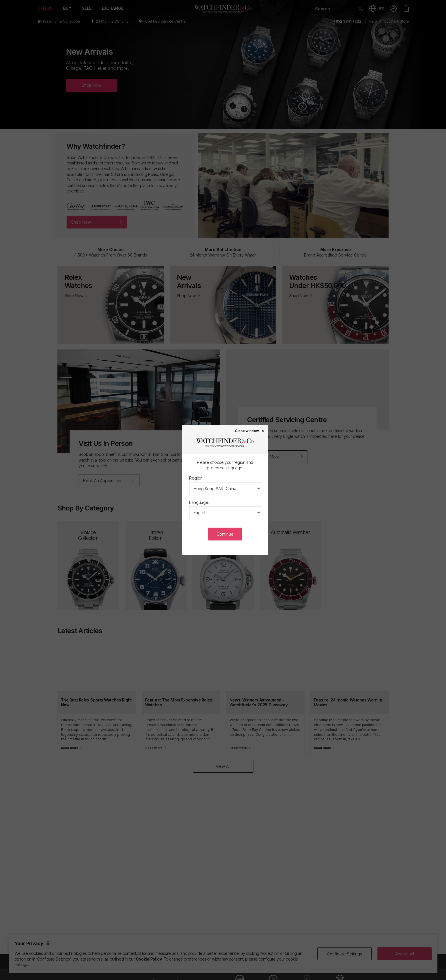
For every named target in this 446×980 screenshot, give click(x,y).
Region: (196, 478)
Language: (199, 502)
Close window (250, 431)
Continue (225, 534)
